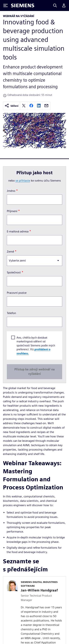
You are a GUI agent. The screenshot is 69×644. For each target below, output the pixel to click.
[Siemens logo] (23, 5)
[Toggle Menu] (6, 5)
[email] (46, 106)
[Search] (55, 5)
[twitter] (24, 106)
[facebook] (31, 106)
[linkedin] (39, 106)
